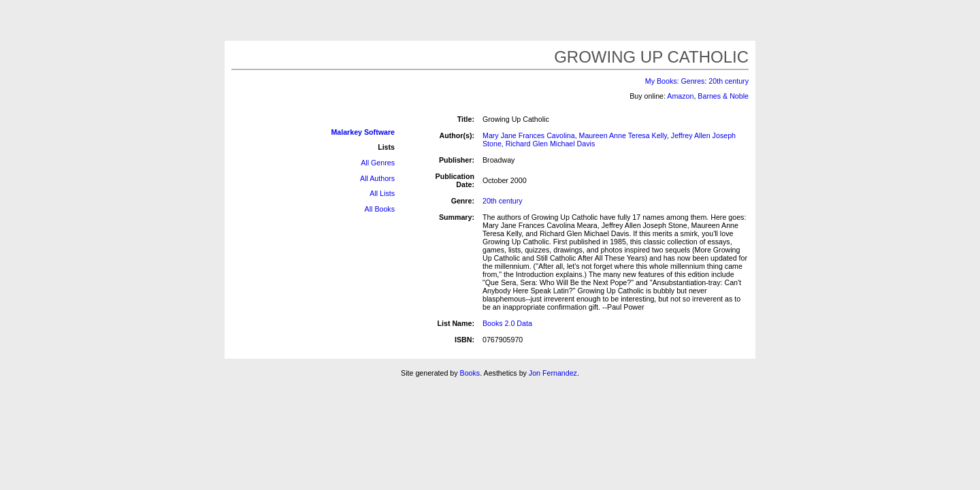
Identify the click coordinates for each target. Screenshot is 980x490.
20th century (729, 81)
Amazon (680, 96)
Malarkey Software (363, 132)
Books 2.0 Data (507, 323)
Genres (692, 81)
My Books (661, 81)
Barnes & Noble (723, 96)
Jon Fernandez (553, 373)
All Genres (378, 163)
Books (470, 373)
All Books (380, 209)
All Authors (377, 178)
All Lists (382, 193)
